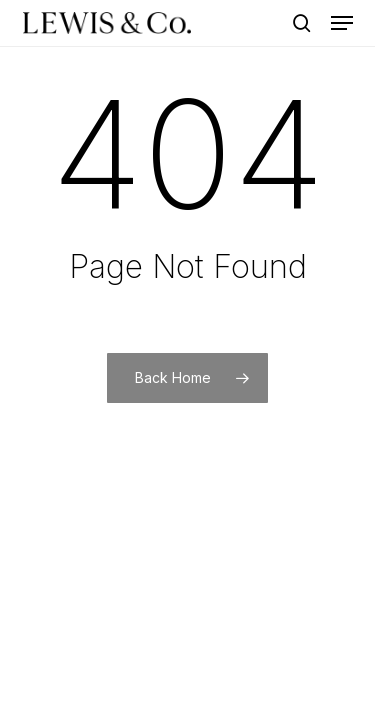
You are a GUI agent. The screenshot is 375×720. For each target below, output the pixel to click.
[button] (342, 23)
